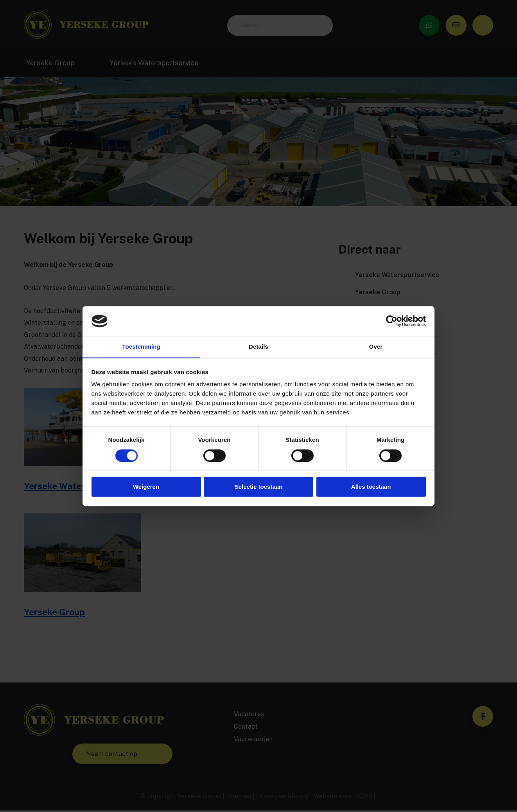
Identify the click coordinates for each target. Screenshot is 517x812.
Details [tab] (258, 347)
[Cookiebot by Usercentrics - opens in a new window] (392, 321)
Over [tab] (376, 347)
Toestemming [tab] (141, 347)
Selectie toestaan (259, 487)
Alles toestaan (371, 487)
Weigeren (146, 487)
